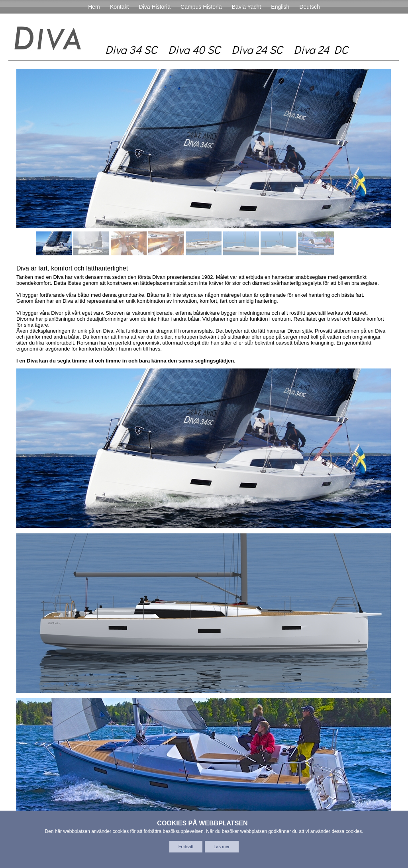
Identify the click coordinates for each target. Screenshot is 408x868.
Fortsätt (186, 846)
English (280, 7)
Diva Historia (155, 7)
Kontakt (119, 7)
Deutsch (309, 7)
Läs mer (222, 846)
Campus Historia (201, 7)
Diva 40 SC (194, 49)
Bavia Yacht (246, 7)
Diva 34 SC (131, 49)
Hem (94, 7)
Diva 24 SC (257, 49)
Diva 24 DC (321, 49)
